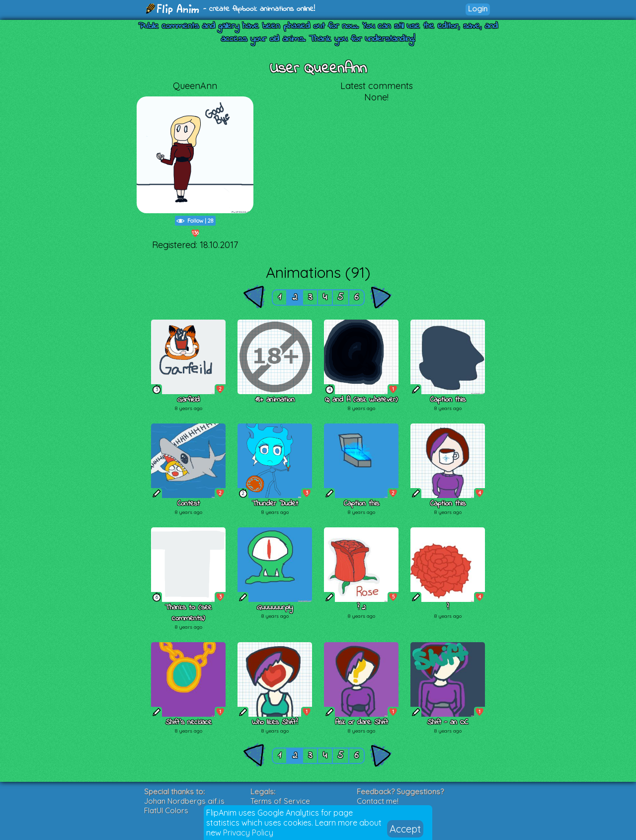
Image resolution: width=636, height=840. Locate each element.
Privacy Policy (248, 833)
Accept (405, 829)
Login (478, 9)
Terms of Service (280, 801)
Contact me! (378, 801)
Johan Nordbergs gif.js (184, 801)
